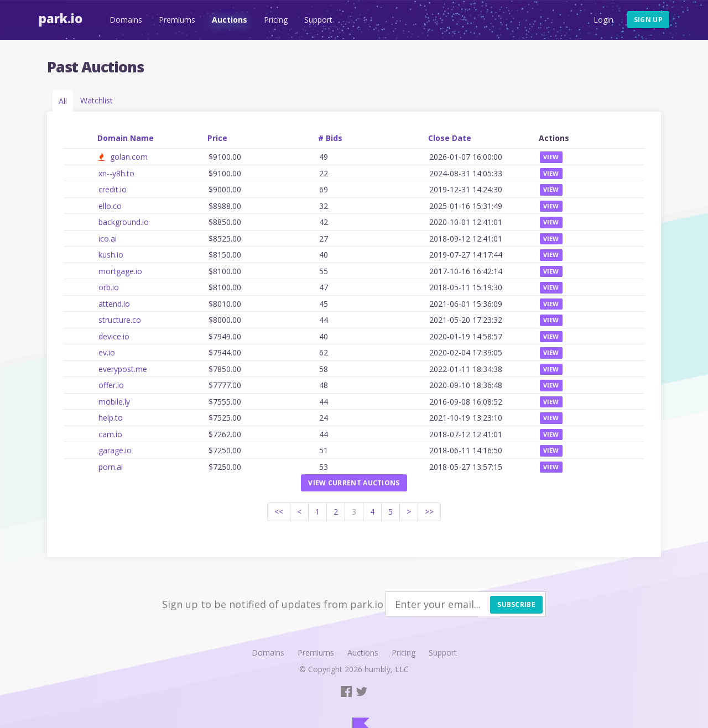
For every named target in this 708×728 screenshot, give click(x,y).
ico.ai (108, 239)
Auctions (230, 20)
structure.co (120, 320)
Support (318, 20)
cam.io (110, 434)
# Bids (330, 138)
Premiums (177, 20)
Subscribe (516, 604)
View (551, 157)
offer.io (111, 385)
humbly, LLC (387, 669)
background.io (124, 222)
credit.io (113, 189)
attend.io (114, 304)
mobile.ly (114, 402)
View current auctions (354, 483)
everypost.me (123, 369)
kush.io (111, 255)
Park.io (61, 18)
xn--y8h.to (116, 173)
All (63, 101)
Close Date (450, 138)
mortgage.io (120, 271)
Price (217, 138)
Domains (126, 20)
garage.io (115, 450)
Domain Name (126, 138)
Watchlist (97, 100)
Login (603, 20)
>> (429, 512)
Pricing (276, 20)
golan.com (129, 157)
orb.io (109, 287)
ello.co (110, 206)
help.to (111, 418)
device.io (114, 336)
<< (279, 512)
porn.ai (111, 467)
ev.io (107, 352)
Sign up (648, 20)
